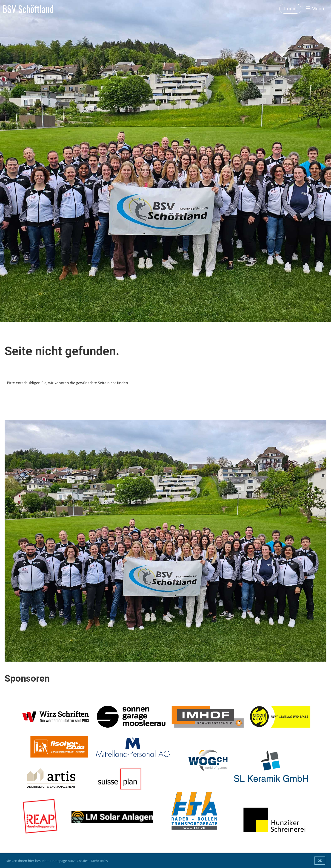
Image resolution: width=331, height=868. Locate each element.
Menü (315, 9)
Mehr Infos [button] (99, 861)
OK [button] (320, 861)
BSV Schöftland (28, 9)
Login (290, 9)
